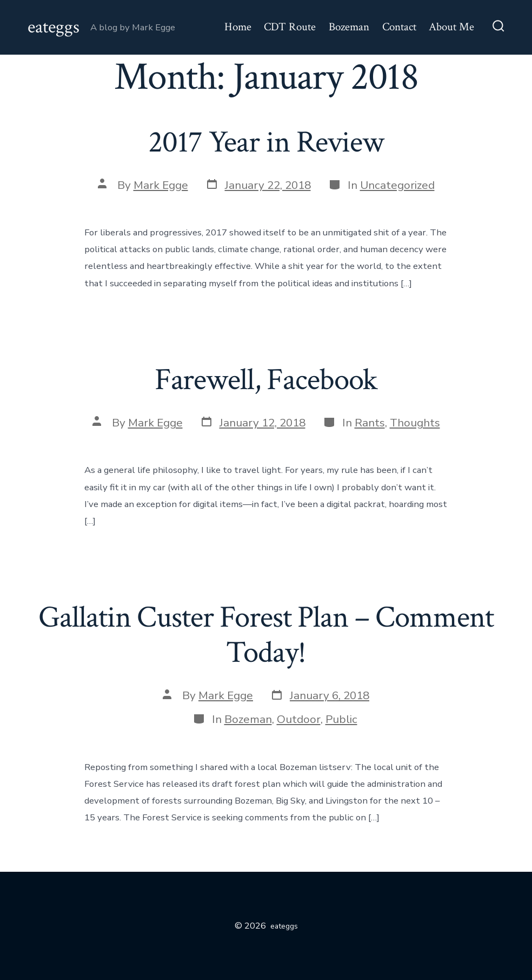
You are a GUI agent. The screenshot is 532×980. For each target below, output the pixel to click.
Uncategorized (397, 185)
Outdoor (299, 719)
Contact (399, 27)
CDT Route (290, 27)
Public (341, 719)
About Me (451, 27)
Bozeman (349, 27)
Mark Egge (161, 185)
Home (238, 27)
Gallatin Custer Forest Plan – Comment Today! (266, 635)
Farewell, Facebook (266, 380)
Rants (370, 423)
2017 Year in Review (266, 142)
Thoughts (415, 423)
